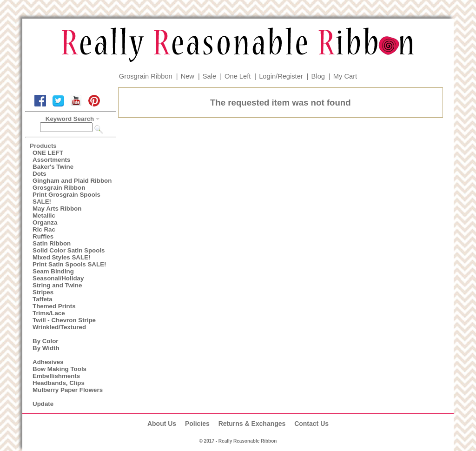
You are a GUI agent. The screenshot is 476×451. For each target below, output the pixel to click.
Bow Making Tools (59, 369)
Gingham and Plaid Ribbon (72, 181)
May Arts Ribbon (57, 209)
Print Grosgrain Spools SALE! (66, 198)
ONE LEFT (48, 153)
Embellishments (56, 376)
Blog (318, 76)
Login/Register (281, 76)
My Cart (345, 76)
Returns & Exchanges (252, 424)
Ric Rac (44, 229)
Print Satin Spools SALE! (69, 264)
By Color (46, 341)
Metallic (44, 216)
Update (43, 404)
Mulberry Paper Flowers (68, 390)
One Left (238, 76)
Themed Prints (54, 306)
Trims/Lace (49, 313)
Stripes (43, 292)
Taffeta (43, 299)
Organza (45, 222)
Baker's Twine (53, 167)
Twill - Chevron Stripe (64, 320)
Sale (209, 76)
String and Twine (57, 285)
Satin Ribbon (52, 243)
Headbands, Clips (59, 383)
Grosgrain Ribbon (146, 76)
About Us (162, 424)
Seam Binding (53, 271)
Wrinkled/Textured (59, 327)
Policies (197, 424)
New (188, 76)
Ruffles (43, 236)
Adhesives (48, 362)
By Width (46, 348)
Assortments (51, 160)
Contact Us (311, 424)
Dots (40, 174)
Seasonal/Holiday (58, 278)
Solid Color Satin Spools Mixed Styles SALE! (69, 254)
